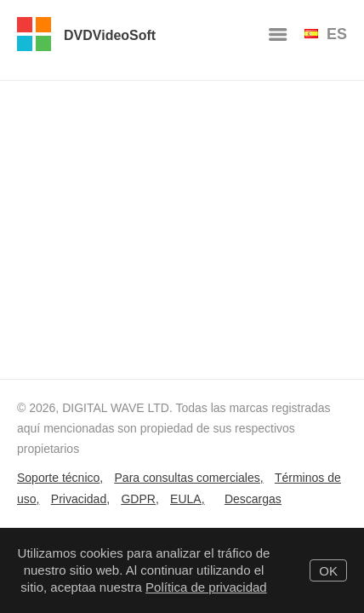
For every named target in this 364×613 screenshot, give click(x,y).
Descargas (253, 499)
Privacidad (79, 499)
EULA (186, 499)
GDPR (138, 499)
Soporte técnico (58, 478)
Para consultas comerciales (188, 478)
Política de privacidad (206, 587)
